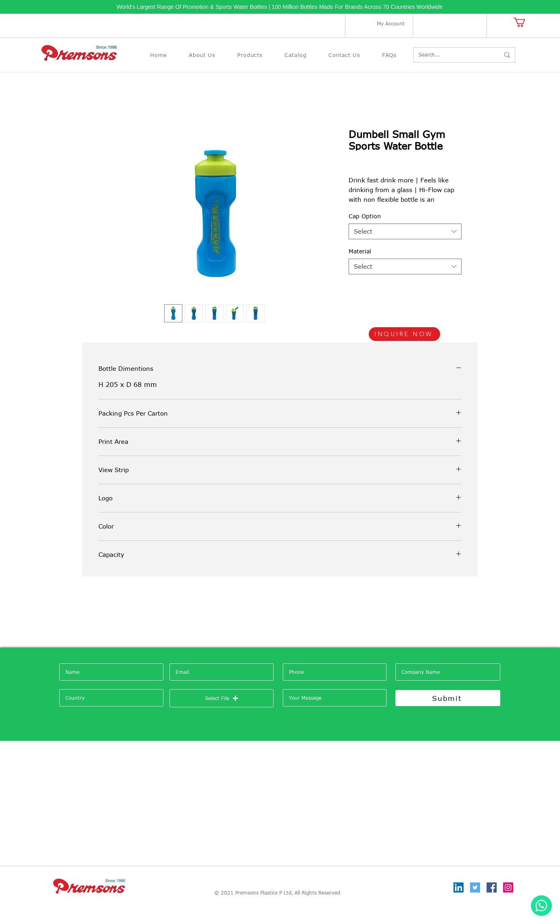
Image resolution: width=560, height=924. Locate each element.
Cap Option (365, 216)
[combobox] (405, 231)
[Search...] (453, 55)
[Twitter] (475, 887)
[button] (525, 22)
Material (360, 251)
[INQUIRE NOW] (404, 334)
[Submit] (448, 698)
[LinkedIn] (459, 887)
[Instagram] (508, 887)
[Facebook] (492, 887)
